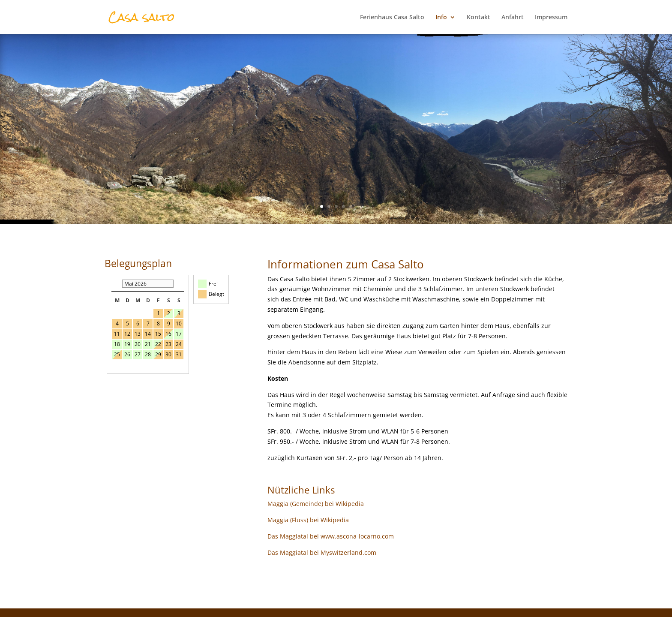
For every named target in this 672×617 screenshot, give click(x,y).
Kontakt (478, 18)
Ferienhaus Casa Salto (392, 18)
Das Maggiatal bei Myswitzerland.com (322, 552)
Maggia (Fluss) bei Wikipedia (308, 520)
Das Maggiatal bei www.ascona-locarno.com (331, 536)
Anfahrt (513, 18)
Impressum (551, 18)
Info (441, 18)
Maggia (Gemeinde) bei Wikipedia (316, 504)
